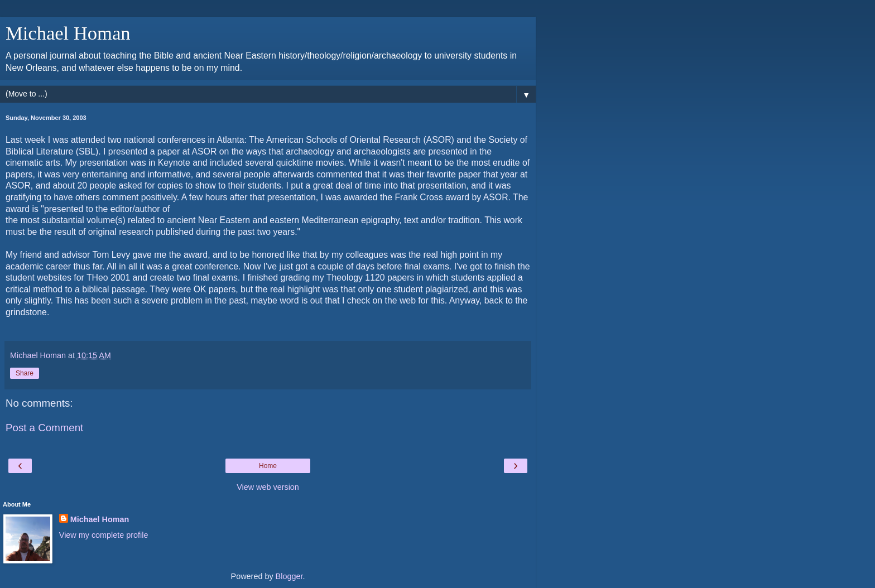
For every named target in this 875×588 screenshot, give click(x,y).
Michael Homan (68, 33)
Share (25, 373)
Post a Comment (44, 428)
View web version (268, 487)
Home (268, 466)
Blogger (289, 576)
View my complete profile (104, 535)
